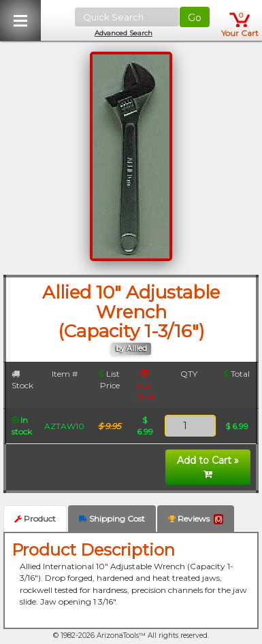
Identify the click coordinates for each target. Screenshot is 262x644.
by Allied (131, 349)
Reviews (196, 519)
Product (35, 519)
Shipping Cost (112, 519)
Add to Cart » (208, 467)
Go (195, 18)
